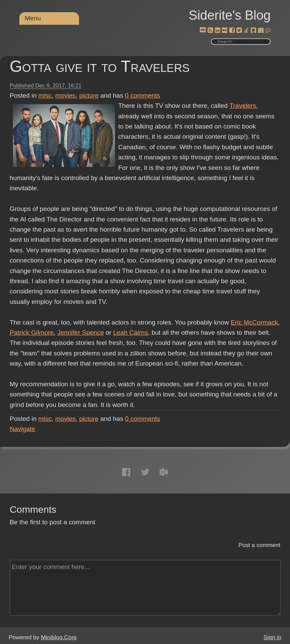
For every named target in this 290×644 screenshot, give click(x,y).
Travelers (243, 106)
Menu (33, 18)
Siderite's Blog (230, 15)
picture (89, 95)
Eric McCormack (254, 322)
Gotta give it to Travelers (100, 66)
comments (143, 95)
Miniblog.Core (59, 637)
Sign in (272, 637)
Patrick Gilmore (32, 333)
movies (65, 95)
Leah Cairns (131, 333)
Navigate (23, 429)
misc (45, 95)
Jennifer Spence (81, 333)
